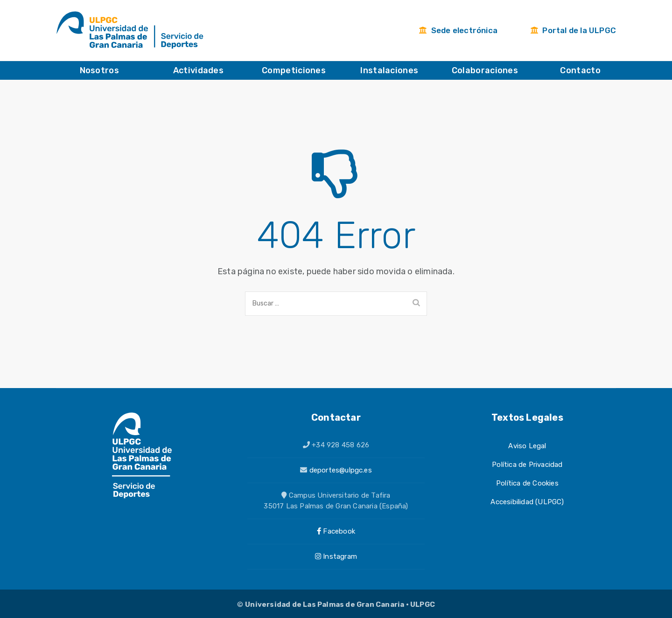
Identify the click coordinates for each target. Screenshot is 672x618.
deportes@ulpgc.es (341, 470)
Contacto (580, 70)
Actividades (198, 70)
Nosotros (99, 70)
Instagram (336, 556)
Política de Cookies (527, 483)
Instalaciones (389, 70)
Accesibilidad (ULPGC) (527, 502)
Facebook (336, 531)
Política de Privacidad (527, 465)
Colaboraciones (485, 70)
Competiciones (294, 70)
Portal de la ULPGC (573, 30)
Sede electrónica (458, 30)
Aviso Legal (527, 446)
